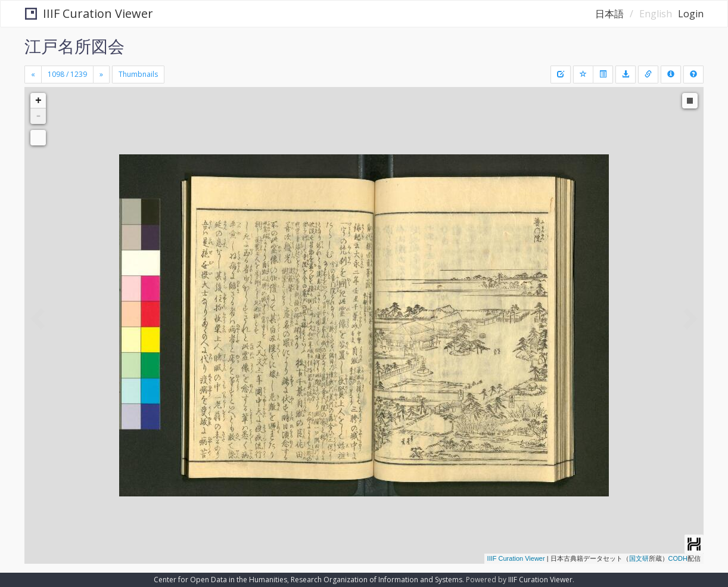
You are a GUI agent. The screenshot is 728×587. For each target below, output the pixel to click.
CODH (678, 558)
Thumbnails (138, 74)
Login (691, 14)
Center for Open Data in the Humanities (220, 580)
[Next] (101, 74)
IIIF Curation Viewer (89, 13)
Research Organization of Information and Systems (377, 580)
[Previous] (33, 74)
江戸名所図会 (74, 46)
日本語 (609, 14)
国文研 (639, 558)
